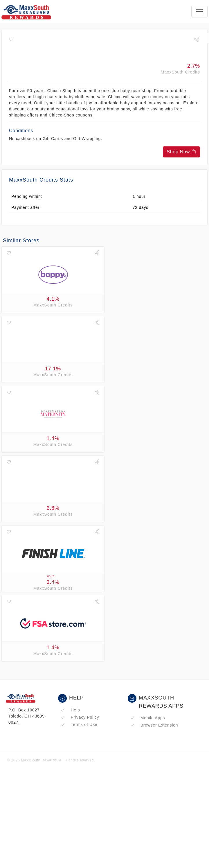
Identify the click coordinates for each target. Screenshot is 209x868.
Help (70, 710)
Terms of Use (79, 724)
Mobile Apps (148, 718)
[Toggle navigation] (199, 12)
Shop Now (181, 152)
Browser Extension (154, 725)
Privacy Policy (80, 717)
